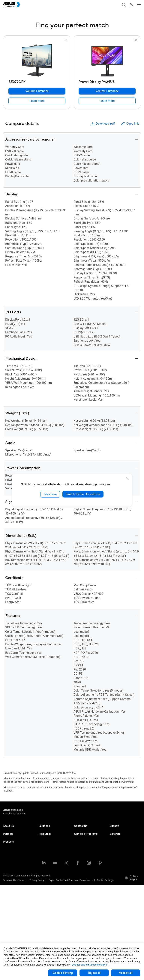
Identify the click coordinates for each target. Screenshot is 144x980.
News (42, 926)
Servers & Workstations (15, 892)
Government (45, 884)
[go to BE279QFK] (37, 60)
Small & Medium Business (52, 829)
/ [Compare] (41, 811)
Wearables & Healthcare (16, 926)
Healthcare (44, 852)
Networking (9, 914)
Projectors (8, 886)
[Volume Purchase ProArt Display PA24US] (107, 91)
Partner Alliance (11, 849)
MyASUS (114, 844)
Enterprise (44, 835)
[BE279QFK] (37, 81)
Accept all (126, 973)
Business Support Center (123, 829)
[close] (127, 478)
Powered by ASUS (84, 864)
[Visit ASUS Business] (14, 811)
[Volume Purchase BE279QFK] (37, 91)
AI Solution (44, 889)
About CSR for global (14, 835)
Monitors (8, 880)
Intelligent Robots (12, 931)
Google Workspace (49, 895)
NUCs (6, 875)
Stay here (50, 494)
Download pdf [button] (103, 124)
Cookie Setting (63, 973)
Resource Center (47, 909)
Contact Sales (82, 835)
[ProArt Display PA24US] (107, 81)
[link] (37, 101)
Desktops (8, 869)
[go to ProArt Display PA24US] (107, 60)
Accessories (10, 937)
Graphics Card (10, 903)
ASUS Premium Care (85, 849)
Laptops (7, 864)
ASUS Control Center (121, 849)
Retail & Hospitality (49, 846)
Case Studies (46, 915)
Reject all (94, 973)
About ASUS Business (15, 829)
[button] (124, 5)
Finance (43, 878)
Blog (41, 920)
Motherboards (10, 897)
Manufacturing (46, 858)
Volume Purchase (84, 829)
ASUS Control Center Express (125, 855)
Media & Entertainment (51, 872)
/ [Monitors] (30, 811)
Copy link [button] (130, 124)
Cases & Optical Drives (15, 920)
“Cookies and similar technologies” (89, 965)
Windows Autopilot (120, 861)
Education (44, 841)
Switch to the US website (83, 494)
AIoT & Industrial (12, 909)
